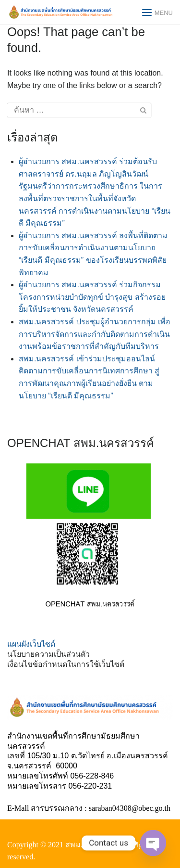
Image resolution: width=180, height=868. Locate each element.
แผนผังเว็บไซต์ (31, 644)
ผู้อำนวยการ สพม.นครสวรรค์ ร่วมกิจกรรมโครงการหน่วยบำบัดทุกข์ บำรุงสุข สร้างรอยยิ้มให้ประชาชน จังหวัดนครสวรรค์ (92, 297)
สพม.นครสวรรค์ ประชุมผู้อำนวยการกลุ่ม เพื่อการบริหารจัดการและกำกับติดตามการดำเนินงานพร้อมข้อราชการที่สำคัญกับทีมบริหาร (95, 334)
